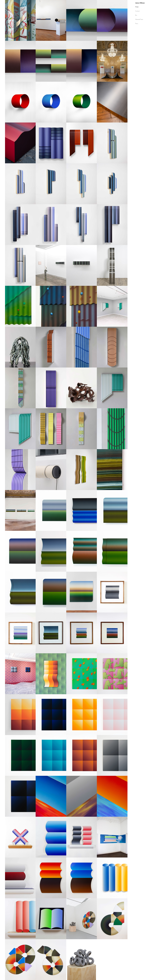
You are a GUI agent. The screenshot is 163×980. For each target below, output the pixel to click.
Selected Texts (139, 19)
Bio (136, 15)
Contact (137, 11)
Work (137, 7)
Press (137, 23)
